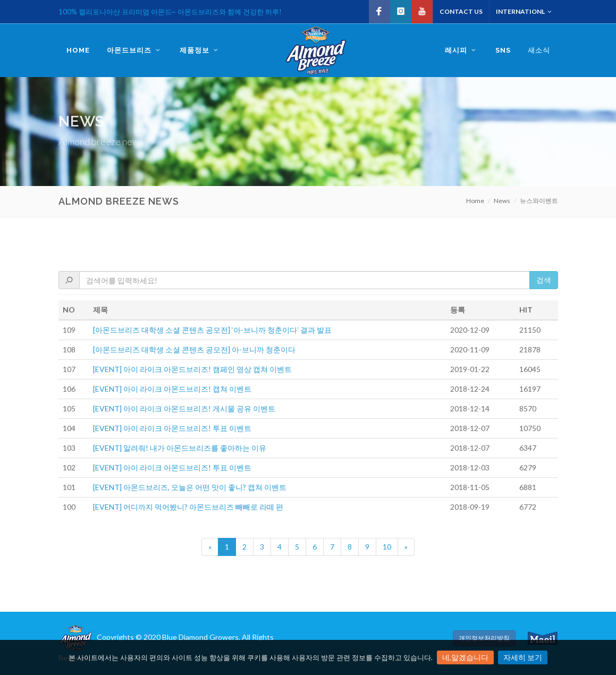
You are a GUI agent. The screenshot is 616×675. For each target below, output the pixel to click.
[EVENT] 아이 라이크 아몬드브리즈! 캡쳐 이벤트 (172, 389)
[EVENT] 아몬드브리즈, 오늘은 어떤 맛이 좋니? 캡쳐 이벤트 (190, 487)
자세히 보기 (523, 657)
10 (387, 547)
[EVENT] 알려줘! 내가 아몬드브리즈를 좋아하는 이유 (180, 448)
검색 (544, 280)
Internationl (524, 12)
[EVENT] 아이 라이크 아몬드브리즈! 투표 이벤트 (172, 428)
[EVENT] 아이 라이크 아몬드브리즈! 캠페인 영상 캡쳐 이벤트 (192, 369)
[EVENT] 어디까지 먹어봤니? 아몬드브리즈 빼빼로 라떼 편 (188, 507)
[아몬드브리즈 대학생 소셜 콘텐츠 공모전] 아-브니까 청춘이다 (194, 349)
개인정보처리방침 (484, 638)
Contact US (461, 11)
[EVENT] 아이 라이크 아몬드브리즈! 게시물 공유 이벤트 (184, 408)
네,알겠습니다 (465, 657)
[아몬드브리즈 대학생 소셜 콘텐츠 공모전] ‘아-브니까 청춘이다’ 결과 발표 (212, 330)
